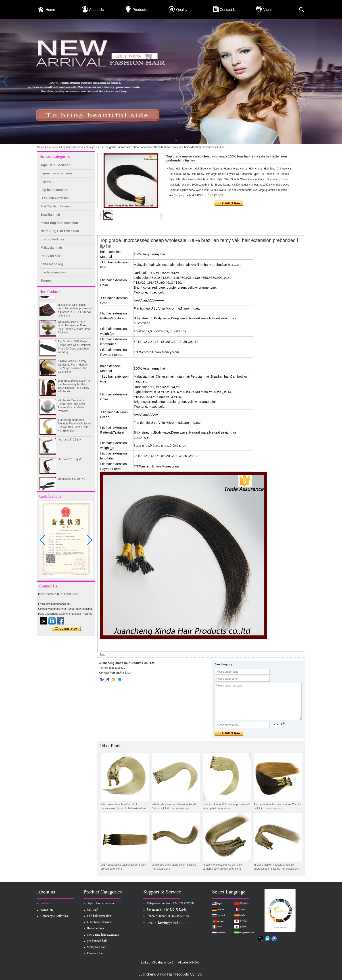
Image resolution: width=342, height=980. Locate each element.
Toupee (46, 281)
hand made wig (52, 264)
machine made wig (54, 272)
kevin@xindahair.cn (174, 923)
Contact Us (228, 10)
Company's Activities (54, 916)
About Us (96, 10)
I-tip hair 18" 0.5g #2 (70, 461)
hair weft (47, 182)
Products (140, 10)
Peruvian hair (51, 256)
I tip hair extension (72, 147)
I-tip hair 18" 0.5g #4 (70, 442)
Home (50, 10)
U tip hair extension (55, 198)
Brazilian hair (50, 215)
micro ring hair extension (59, 223)
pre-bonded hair (53, 239)
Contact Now (66, 629)
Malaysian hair (51, 248)
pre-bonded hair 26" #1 (71, 481)
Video (268, 10)
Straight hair (93, 147)
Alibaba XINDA (188, 962)
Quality (182, 10)
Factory (45, 904)
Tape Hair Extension (56, 165)
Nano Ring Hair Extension (60, 231)
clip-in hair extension (56, 173)
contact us (47, 910)
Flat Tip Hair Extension (57, 206)
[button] (166, 141)
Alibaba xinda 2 (163, 962)
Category (53, 147)
